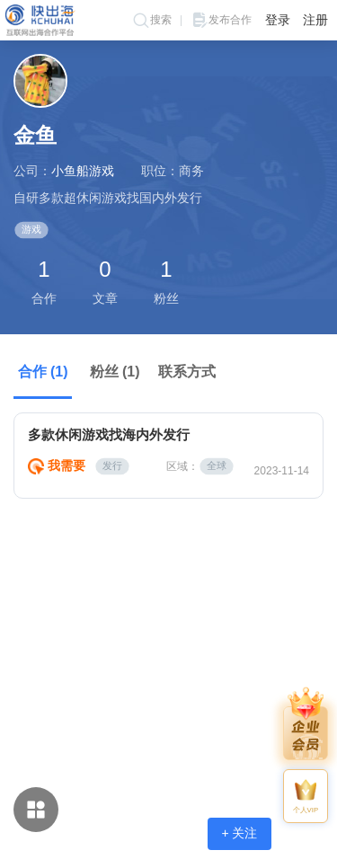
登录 (278, 20)
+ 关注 (239, 833)
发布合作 (221, 20)
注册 (315, 20)
